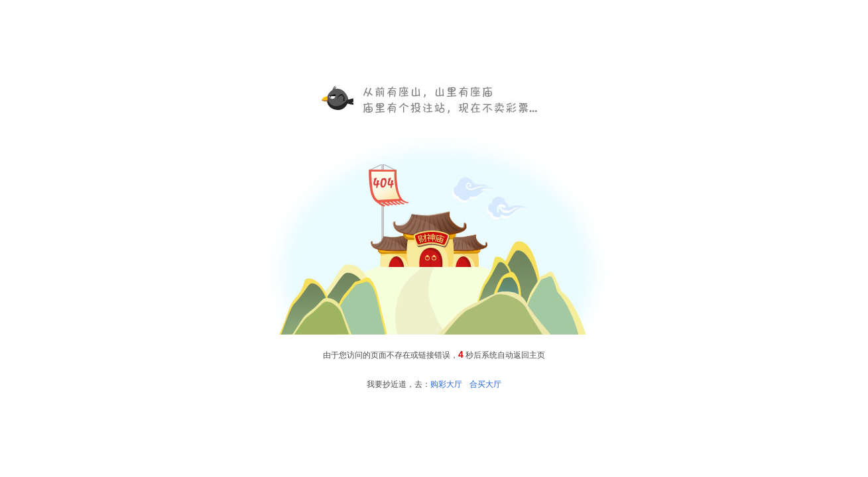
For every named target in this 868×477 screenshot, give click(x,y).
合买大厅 (485, 384)
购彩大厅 (446, 384)
